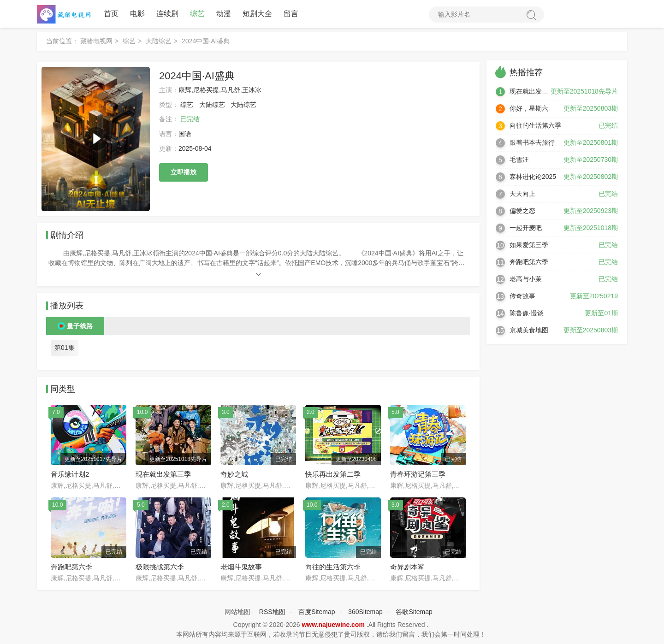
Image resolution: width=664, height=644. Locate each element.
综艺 (197, 14)
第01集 (65, 348)
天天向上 (522, 194)
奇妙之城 (234, 474)
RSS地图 (272, 612)
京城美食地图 (529, 330)
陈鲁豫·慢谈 (527, 313)
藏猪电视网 (96, 41)
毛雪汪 (519, 160)
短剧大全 (257, 14)
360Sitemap (365, 612)
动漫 (224, 14)
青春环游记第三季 (418, 474)
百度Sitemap (317, 612)
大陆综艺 (159, 41)
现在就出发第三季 (163, 474)
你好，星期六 (529, 108)
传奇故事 (522, 296)
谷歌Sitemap (414, 612)
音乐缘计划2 (70, 474)
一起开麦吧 (526, 228)
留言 (291, 14)
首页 (111, 14)
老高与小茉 (526, 279)
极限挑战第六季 (160, 567)
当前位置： (62, 41)
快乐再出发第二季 (333, 474)
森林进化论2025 (533, 177)
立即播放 (184, 172)
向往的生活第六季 (333, 567)
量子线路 (80, 326)
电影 (137, 14)
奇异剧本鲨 (407, 567)
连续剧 (167, 14)
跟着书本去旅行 (532, 142)
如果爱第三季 (529, 245)
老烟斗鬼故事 (241, 567)
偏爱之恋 (522, 211)
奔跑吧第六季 (71, 567)
